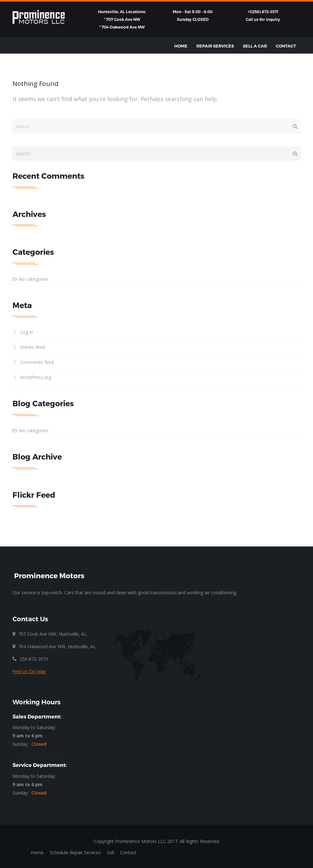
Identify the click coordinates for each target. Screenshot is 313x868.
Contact (286, 46)
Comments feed (37, 362)
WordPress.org (36, 377)
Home (181, 46)
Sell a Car (255, 46)
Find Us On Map (29, 671)
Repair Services (215, 46)
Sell (111, 852)
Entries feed (33, 347)
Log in (27, 332)
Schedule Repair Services (75, 852)
